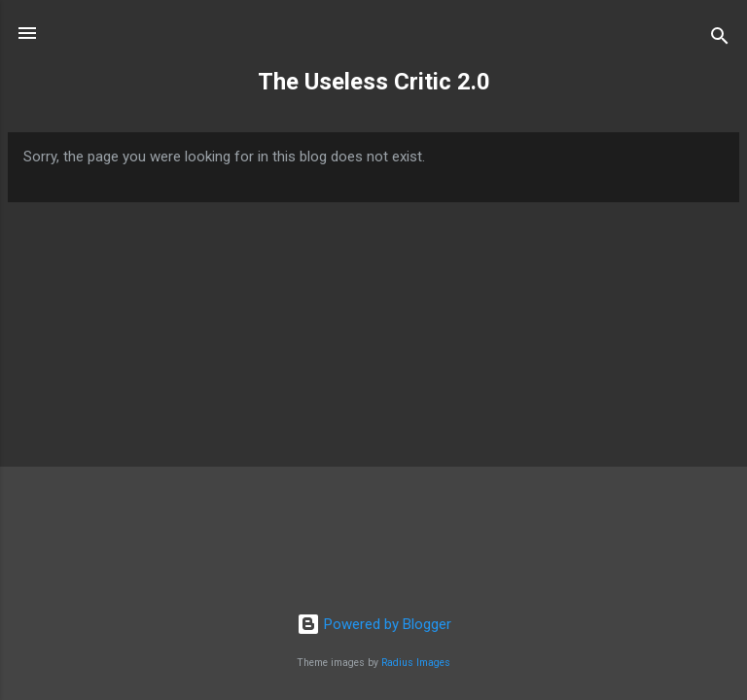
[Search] (720, 39)
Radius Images (416, 663)
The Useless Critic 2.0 (374, 82)
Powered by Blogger (374, 624)
